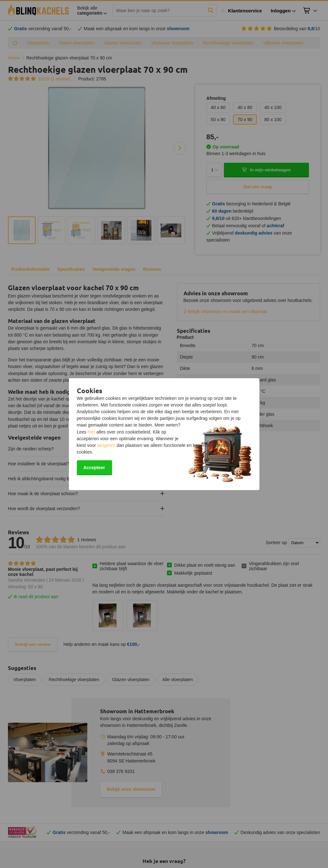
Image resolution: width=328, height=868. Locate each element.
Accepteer (94, 468)
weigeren (106, 445)
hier (91, 432)
